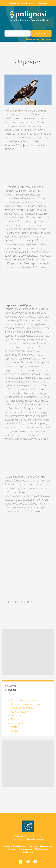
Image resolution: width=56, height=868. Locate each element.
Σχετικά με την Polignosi (21, 3)
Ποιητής (16, 719)
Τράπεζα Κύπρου (35, 839)
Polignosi (19, 836)
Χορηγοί (43, 3)
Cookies (6, 846)
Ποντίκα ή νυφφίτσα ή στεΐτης (27, 704)
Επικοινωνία (26, 849)
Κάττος (15, 727)
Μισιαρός (16, 716)
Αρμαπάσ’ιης (18, 723)
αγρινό (15, 731)
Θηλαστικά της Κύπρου (24, 700)
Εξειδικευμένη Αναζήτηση (39, 39)
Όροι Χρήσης (19, 846)
